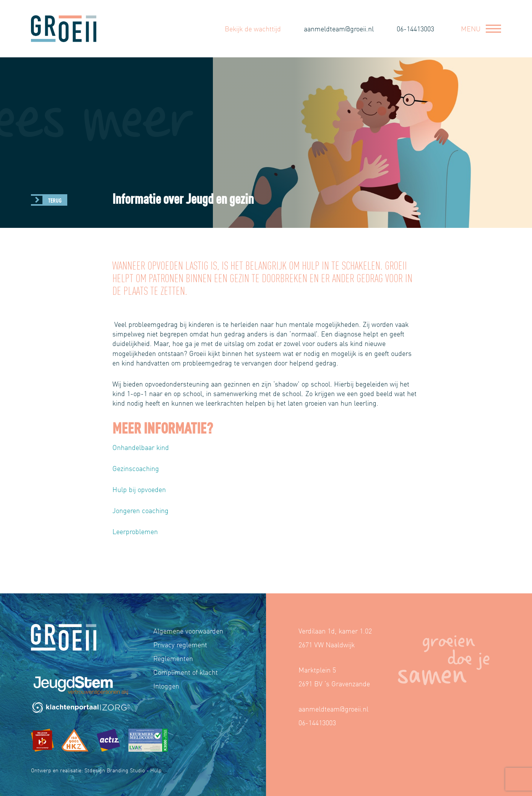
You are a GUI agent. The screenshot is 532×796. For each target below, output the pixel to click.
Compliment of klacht (186, 672)
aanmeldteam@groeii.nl (339, 28)
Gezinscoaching (136, 468)
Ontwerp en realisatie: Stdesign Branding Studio (88, 770)
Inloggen (166, 686)
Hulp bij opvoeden (139, 489)
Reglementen (173, 658)
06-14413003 (415, 28)
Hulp (156, 770)
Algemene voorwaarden (188, 631)
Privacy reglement (180, 644)
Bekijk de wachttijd (253, 28)
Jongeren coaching (140, 510)
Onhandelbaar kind (141, 447)
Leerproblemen (135, 531)
